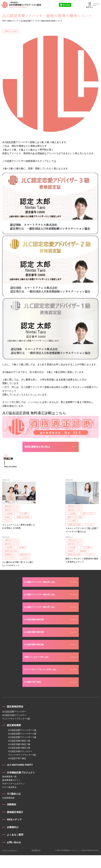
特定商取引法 (36, 863)
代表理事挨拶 (8, 811)
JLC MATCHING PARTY (20, 778)
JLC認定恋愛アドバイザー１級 (22, 743)
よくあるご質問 (15, 847)
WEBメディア (13, 21)
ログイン (89, 5)
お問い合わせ (14, 855)
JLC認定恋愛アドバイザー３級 (22, 750)
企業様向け (13, 840)
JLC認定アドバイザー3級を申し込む (43, 615)
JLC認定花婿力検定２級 (19, 757)
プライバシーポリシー (10, 863)
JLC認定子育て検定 (35, 694)
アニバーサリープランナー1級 (16, 731)
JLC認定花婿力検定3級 (36, 654)
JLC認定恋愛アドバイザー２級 (22, 746)
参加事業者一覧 (9, 789)
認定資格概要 (14, 738)
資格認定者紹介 (15, 825)
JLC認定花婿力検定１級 (19, 753)
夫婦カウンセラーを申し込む (39, 668)
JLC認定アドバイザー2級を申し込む (43, 601)
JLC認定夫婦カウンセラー (14, 728)
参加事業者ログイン (11, 793)
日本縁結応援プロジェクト (21, 785)
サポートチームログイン (13, 796)
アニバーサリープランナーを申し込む (44, 681)
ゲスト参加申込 (9, 800)
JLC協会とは (14, 806)
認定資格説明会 (15, 719)
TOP (4, 21)
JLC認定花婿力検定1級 (36, 628)
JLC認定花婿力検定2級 (36, 641)
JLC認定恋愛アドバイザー (14, 724)
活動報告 (12, 817)
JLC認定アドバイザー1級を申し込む (43, 588)
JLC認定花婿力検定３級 (19, 761)
